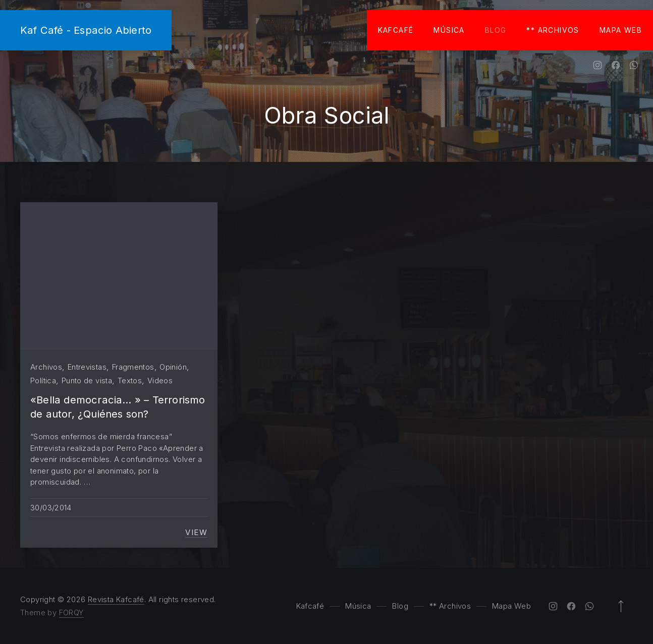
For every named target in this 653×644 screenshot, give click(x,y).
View (196, 533)
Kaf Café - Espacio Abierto (86, 30)
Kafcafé (396, 30)
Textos (130, 380)
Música (449, 30)
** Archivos (553, 30)
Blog (496, 30)
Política (43, 380)
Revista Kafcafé (116, 599)
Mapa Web (621, 30)
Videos (160, 380)
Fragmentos (133, 367)
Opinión (173, 367)
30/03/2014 (51, 508)
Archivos (46, 367)
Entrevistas (87, 367)
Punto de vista (87, 380)
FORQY (71, 612)
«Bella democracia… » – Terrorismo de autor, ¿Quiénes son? (118, 407)
